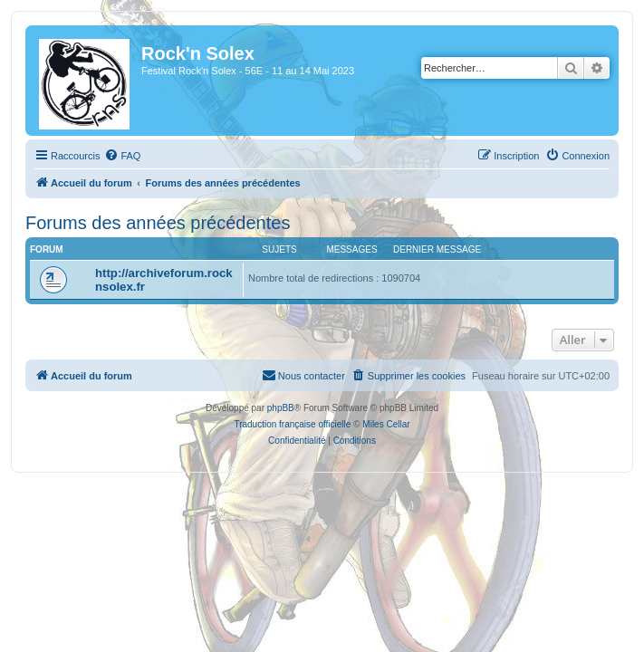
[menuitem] (122, 156)
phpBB (281, 408)
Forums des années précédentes (158, 223)
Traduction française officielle (292, 424)
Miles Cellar (386, 424)
